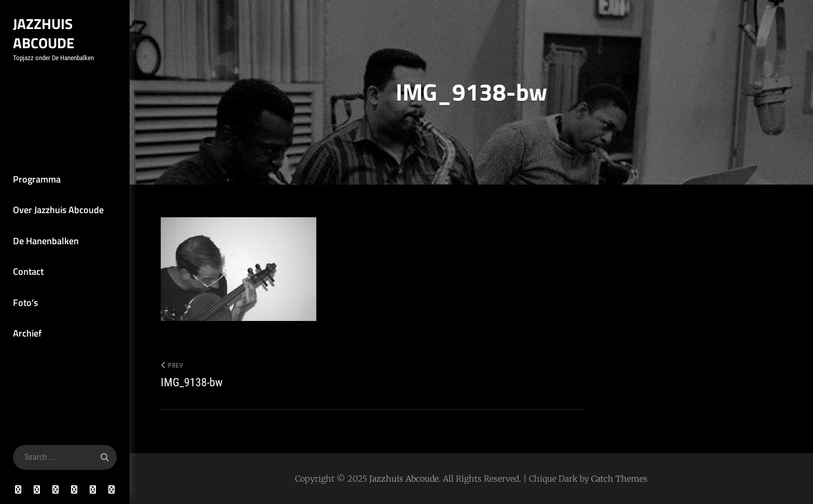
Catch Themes (619, 479)
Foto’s (25, 303)
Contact (28, 271)
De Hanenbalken (46, 241)
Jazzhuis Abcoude (44, 33)
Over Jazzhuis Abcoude (58, 210)
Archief (27, 333)
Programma (37, 179)
